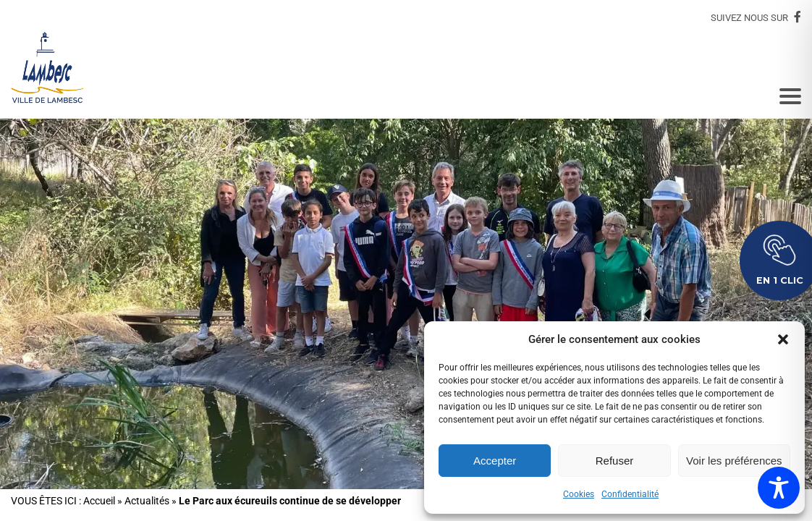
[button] (783, 339)
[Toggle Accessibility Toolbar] (779, 488)
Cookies (579, 494)
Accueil (99, 501)
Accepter (495, 461)
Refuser (615, 461)
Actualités (147, 501)
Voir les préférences (734, 461)
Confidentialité (630, 494)
